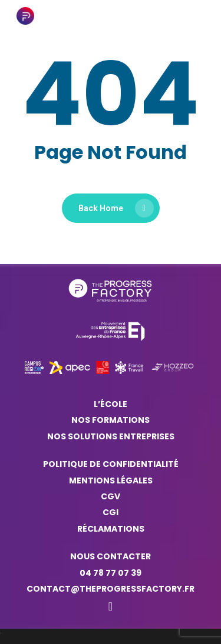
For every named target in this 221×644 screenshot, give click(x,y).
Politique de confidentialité (111, 464)
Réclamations (111, 529)
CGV (111, 496)
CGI (111, 512)
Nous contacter (111, 556)
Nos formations (111, 420)
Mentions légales (111, 481)
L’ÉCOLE (111, 404)
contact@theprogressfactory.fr (111, 589)
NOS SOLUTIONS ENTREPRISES (111, 436)
